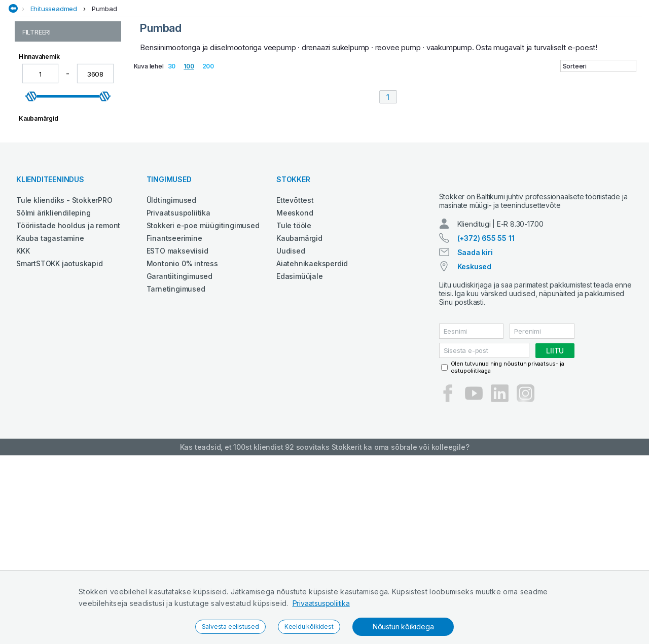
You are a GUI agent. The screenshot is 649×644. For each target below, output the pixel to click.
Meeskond (295, 392)
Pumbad (104, 83)
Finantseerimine (174, 418)
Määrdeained (381, 63)
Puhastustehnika (442, 63)
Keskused (474, 455)
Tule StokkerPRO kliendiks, (115, 9)
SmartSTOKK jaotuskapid (60, 443)
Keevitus (336, 63)
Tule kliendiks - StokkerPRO (64, 380)
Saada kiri (475, 441)
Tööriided (588, 63)
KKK (23, 430)
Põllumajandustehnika (522, 63)
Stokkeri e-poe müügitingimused (203, 405)
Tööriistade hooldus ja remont (68, 405)
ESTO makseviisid (177, 430)
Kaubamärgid (299, 418)
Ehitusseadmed (54, 83)
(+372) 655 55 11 (486, 427)
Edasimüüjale (300, 456)
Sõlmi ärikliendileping (53, 392)
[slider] (31, 170)
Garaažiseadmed (285, 63)
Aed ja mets (101, 63)
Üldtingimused (171, 380)
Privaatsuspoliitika (321, 603)
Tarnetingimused (176, 468)
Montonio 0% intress (182, 443)
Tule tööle (294, 405)
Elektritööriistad (217, 63)
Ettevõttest (295, 380)
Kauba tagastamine (50, 418)
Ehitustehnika (154, 63)
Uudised (291, 430)
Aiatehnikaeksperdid (312, 443)
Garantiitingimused (179, 456)
